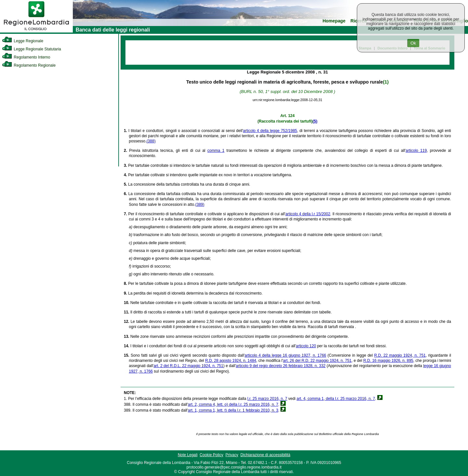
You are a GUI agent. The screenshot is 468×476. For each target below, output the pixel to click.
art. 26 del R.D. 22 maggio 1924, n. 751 (317, 361)
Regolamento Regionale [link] (29, 65)
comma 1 (216, 151)
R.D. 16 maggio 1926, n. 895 (388, 361)
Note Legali (188, 455)
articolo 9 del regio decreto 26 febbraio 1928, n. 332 (281, 366)
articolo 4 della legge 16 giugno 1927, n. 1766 (286, 355)
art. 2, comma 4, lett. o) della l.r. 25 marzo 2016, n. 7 (233, 404)
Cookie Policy (211, 455)
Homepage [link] (334, 21)
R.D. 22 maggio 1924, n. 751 (400, 355)
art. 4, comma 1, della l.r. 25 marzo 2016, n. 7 (336, 399)
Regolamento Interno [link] (26, 57)
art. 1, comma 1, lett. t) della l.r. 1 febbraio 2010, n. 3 (233, 410)
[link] (36, 31)
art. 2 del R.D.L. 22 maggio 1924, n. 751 (188, 366)
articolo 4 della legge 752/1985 (270, 131)
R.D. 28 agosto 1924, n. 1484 (231, 361)
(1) (386, 82)
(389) (200, 205)
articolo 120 (306, 346)
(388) (151, 141)
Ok (413, 43)
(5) (315, 121)
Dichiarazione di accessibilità (265, 455)
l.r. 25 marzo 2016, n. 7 (267, 399)
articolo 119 (416, 151)
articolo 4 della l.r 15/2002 (308, 214)
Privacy (232, 455)
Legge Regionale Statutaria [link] (32, 49)
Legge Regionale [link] (23, 41)
